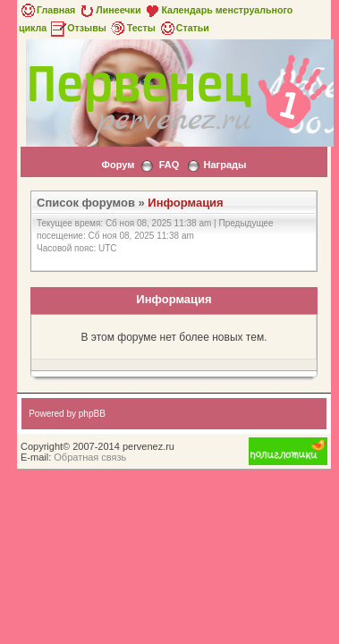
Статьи (184, 28)
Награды (225, 165)
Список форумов (86, 203)
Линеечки (109, 10)
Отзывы (78, 28)
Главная (47, 10)
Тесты (132, 28)
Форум (119, 165)
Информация (185, 203)
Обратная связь (90, 457)
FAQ (169, 165)
